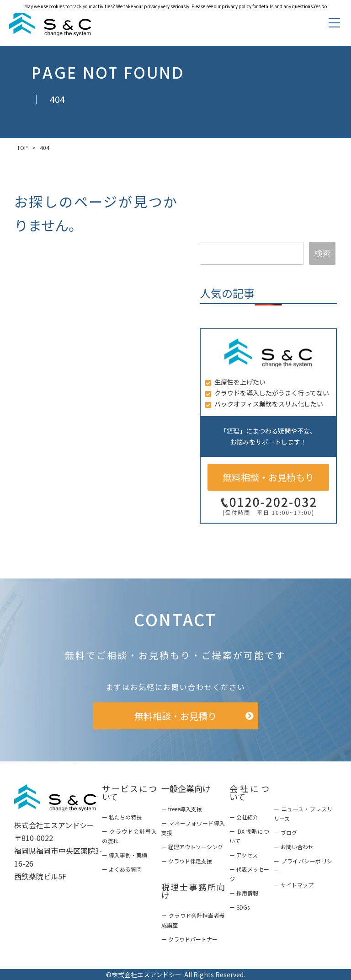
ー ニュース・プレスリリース (303, 814)
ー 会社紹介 (244, 817)
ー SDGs (239, 907)
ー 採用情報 (244, 893)
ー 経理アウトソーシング (192, 847)
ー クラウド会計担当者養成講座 (193, 920)
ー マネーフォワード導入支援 (193, 828)
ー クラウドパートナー (189, 939)
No (324, 6)
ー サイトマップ (294, 885)
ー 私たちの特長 (122, 817)
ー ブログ (285, 833)
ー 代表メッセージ (249, 874)
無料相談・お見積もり (268, 477)
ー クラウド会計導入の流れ (129, 836)
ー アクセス (244, 855)
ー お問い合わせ (294, 847)
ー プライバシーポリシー (303, 866)
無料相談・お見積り (175, 716)
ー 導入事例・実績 (125, 855)
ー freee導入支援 (182, 809)
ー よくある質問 (122, 869)
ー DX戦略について (249, 836)
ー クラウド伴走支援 (187, 861)
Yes (317, 6)
